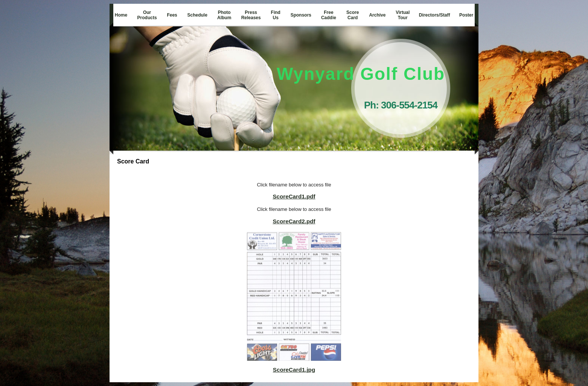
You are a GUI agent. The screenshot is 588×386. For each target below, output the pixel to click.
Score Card (353, 15)
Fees (172, 15)
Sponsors (301, 15)
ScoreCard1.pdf (294, 196)
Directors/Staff (435, 15)
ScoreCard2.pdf (294, 221)
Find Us (276, 15)
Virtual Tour (403, 15)
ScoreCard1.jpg (294, 370)
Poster (466, 15)
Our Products (147, 15)
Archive (377, 15)
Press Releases (251, 15)
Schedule (197, 15)
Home (121, 15)
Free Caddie (329, 15)
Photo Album (224, 15)
